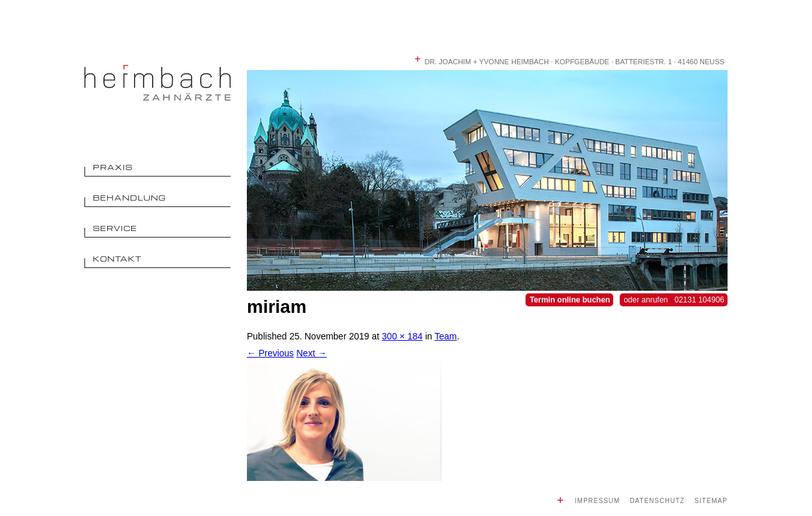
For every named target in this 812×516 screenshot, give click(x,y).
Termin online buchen (570, 300)
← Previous (270, 353)
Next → (311, 353)
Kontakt (117, 259)
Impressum (598, 501)
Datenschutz (657, 501)
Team (446, 336)
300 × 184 (402, 336)
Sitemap (711, 501)
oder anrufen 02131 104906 (674, 300)
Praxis (113, 167)
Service (115, 228)
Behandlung (130, 198)
